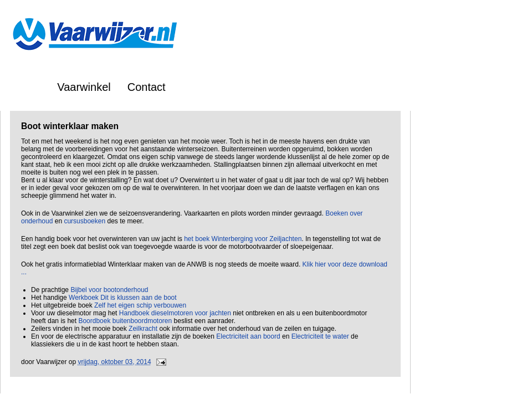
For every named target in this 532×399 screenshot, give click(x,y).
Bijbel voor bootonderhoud (109, 290)
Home (26, 87)
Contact (147, 87)
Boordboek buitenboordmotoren (125, 321)
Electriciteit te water (320, 336)
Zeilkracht (143, 329)
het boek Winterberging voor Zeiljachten (243, 239)
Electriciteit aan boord (248, 336)
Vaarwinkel (84, 87)
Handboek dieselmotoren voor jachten (175, 313)
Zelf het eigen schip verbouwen (140, 305)
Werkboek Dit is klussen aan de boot (123, 298)
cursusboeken (85, 221)
